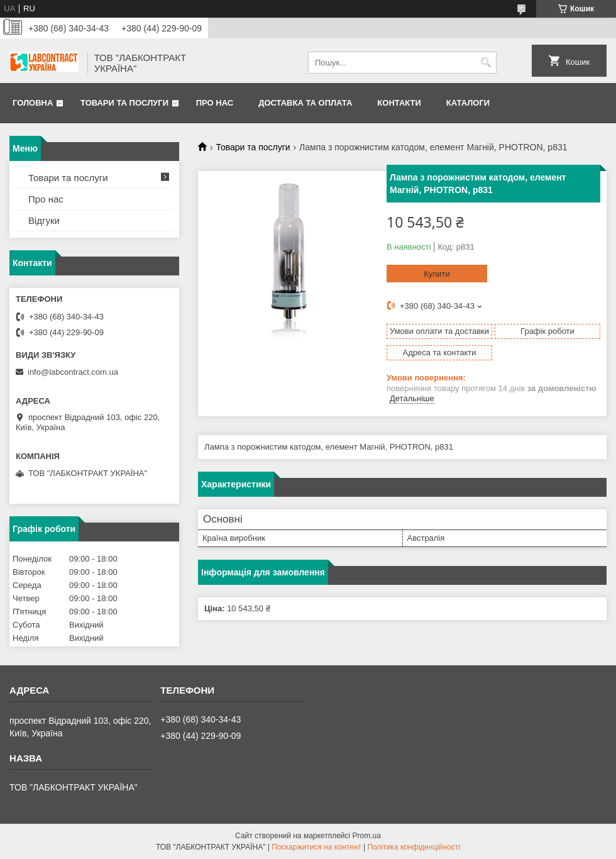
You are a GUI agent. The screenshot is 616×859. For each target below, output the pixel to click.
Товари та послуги (124, 103)
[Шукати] (486, 63)
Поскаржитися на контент (316, 847)
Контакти (399, 103)
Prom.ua (367, 836)
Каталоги (468, 103)
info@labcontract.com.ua (73, 372)
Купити (437, 274)
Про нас (215, 103)
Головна (33, 103)
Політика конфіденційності (414, 847)
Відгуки (44, 220)
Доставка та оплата (305, 103)
